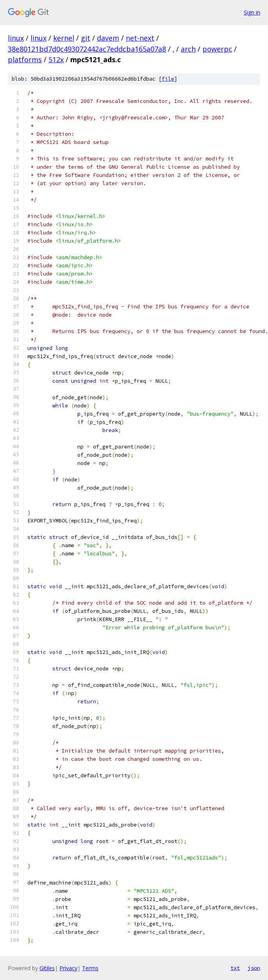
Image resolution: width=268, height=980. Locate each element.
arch (188, 49)
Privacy (68, 968)
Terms (90, 968)
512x (56, 59)
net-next (140, 38)
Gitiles (47, 968)
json (254, 968)
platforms (25, 59)
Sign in (252, 12)
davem (108, 38)
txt (235, 968)
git (86, 38)
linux (16, 38)
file (168, 79)
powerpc (217, 49)
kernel (64, 38)
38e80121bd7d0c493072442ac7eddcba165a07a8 (87, 49)
